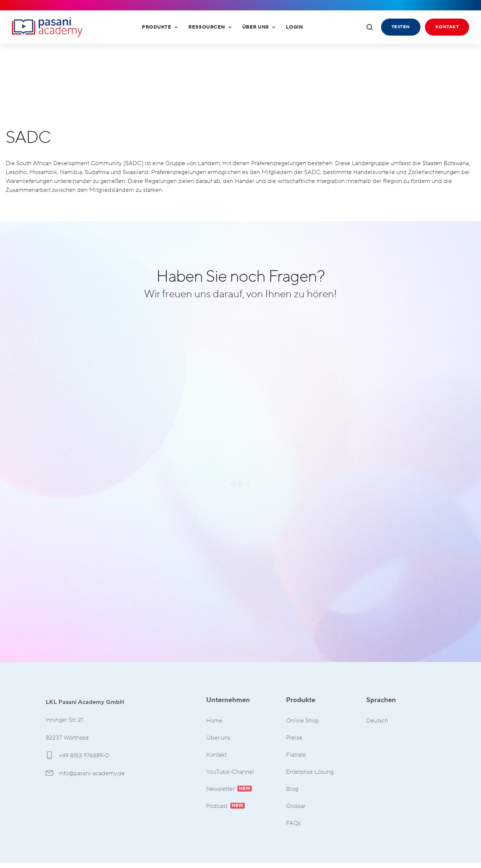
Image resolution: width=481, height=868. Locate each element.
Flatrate (296, 755)
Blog (292, 789)
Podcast (225, 806)
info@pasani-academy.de (85, 773)
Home (214, 721)
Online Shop (302, 721)
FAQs (293, 823)
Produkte (160, 27)
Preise (294, 738)
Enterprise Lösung (310, 772)
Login (295, 27)
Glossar (296, 806)
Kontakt (447, 27)
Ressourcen (210, 27)
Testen (401, 27)
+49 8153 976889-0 (77, 756)
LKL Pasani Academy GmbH (47, 27)
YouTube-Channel (230, 772)
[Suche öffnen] (370, 27)
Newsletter (229, 789)
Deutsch (377, 721)
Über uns (259, 27)
